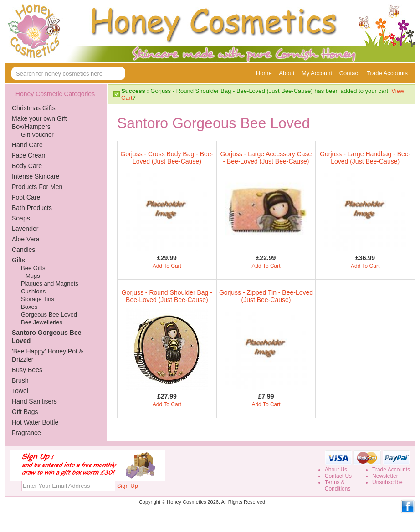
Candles (23, 250)
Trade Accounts (387, 73)
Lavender (25, 229)
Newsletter (385, 476)
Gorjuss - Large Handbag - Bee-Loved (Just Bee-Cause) (365, 158)
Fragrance (26, 433)
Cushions (33, 291)
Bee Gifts (33, 268)
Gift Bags (25, 412)
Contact (350, 73)
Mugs (33, 276)
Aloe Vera (26, 239)
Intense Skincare (36, 176)
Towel (20, 391)
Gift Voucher (37, 135)
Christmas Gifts (34, 108)
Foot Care (26, 197)
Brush (20, 380)
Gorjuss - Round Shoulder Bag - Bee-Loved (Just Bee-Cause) (167, 296)
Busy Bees (27, 370)
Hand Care (27, 145)
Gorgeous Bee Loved (49, 315)
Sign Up (128, 486)
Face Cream (29, 155)
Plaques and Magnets (50, 284)
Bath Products (32, 208)
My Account (317, 73)
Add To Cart (167, 266)
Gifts (18, 260)
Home (264, 73)
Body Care (27, 166)
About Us (336, 470)
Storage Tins (38, 299)
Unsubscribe (387, 482)
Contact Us (338, 476)
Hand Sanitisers (34, 401)
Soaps (21, 218)
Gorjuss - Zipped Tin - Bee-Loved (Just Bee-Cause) (266, 296)
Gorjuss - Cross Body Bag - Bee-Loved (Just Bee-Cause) (167, 158)
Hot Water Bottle (35, 422)
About (287, 73)
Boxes (29, 307)
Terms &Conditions (338, 486)
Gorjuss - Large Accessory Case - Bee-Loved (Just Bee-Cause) (266, 158)
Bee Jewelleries (42, 322)
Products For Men (37, 187)
